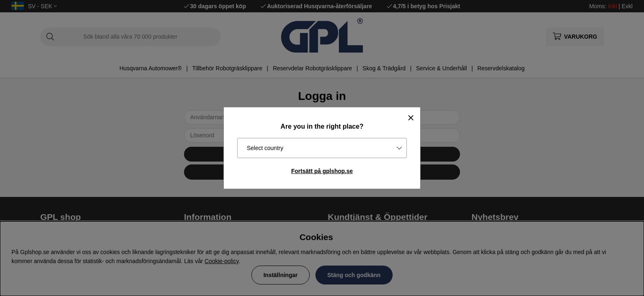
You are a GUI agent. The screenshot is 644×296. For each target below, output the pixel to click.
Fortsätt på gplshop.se (322, 171)
